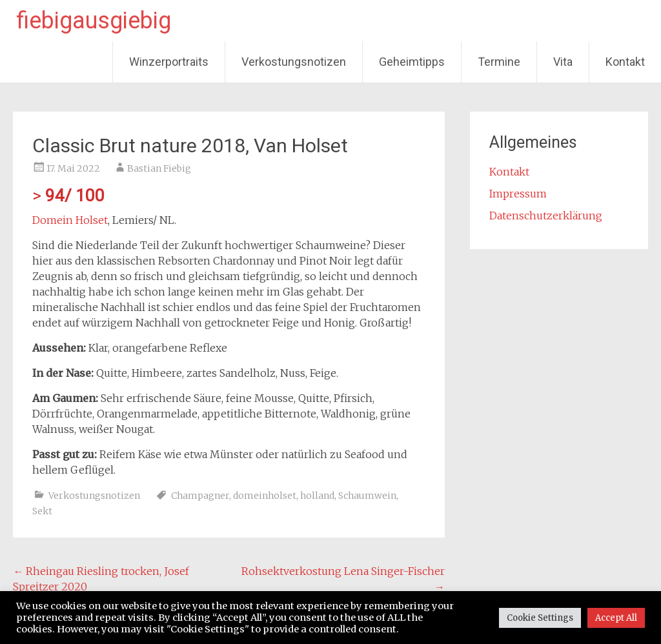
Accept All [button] (616, 618)
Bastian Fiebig (159, 168)
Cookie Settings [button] (540, 618)
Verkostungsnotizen (294, 62)
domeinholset (265, 496)
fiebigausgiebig (94, 21)
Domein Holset (70, 220)
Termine (499, 62)
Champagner (200, 496)
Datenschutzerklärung (546, 216)
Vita (563, 62)
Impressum (518, 194)
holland (317, 496)
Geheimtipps (412, 62)
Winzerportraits (169, 62)
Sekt (42, 511)
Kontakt (625, 62)
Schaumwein (367, 496)
